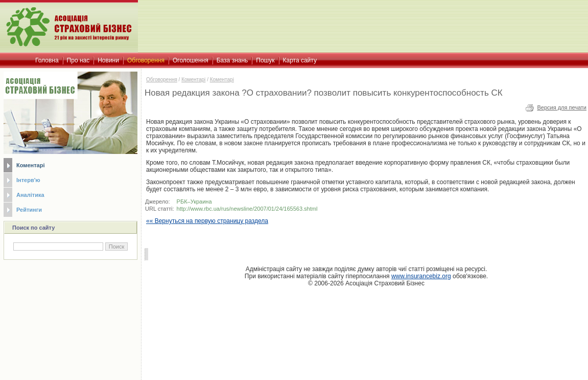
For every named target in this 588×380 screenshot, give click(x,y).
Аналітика (30, 195)
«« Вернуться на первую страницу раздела (207, 221)
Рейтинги (29, 210)
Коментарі (30, 165)
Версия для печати (562, 107)
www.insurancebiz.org (421, 276)
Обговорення (162, 80)
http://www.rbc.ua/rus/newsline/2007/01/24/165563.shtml (247, 209)
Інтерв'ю (28, 180)
